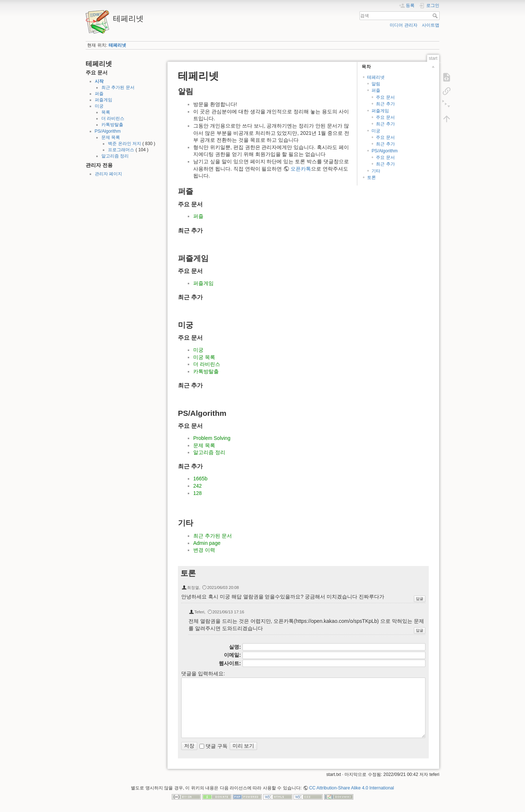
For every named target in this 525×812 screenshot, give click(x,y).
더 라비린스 (113, 118)
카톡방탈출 (112, 125)
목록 (106, 112)
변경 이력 (204, 550)
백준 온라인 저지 (125, 144)
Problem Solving (212, 438)
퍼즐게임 (104, 100)
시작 (99, 81)
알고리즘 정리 (115, 156)
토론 (372, 177)
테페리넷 (117, 45)
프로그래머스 (121, 150)
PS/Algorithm (108, 131)
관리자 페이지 (108, 174)
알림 (376, 84)
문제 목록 (111, 137)
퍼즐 (99, 94)
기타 (376, 171)
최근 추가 (385, 104)
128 (197, 493)
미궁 (99, 106)
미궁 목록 (204, 357)
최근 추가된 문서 (118, 87)
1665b (200, 479)
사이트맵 (431, 25)
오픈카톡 (301, 169)
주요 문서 (385, 97)
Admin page (207, 543)
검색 (436, 16)
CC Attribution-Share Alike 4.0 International (352, 788)
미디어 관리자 (403, 25)
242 (197, 486)
